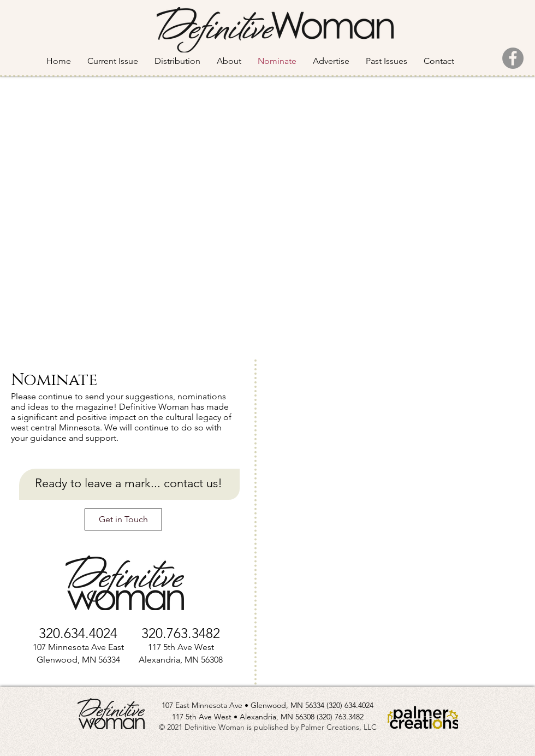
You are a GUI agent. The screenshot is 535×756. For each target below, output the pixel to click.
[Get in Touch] (123, 519)
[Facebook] (513, 58)
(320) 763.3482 (340, 717)
